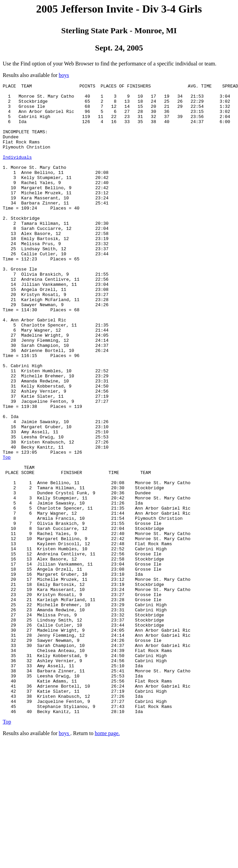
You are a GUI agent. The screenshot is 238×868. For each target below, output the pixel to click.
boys (64, 75)
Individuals (17, 172)
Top (7, 532)
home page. (107, 859)
